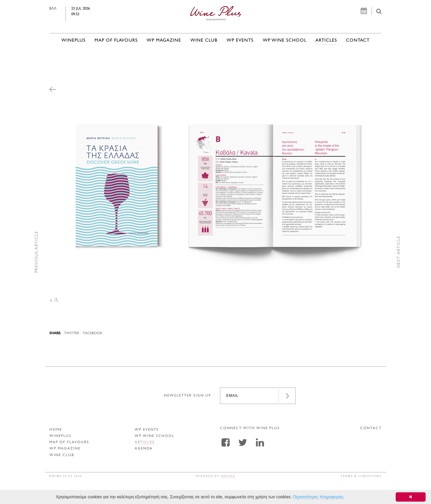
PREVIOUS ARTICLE (37, 252)
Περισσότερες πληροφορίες (318, 497)
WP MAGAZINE (164, 41)
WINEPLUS (73, 41)
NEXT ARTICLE (399, 252)
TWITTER (72, 333)
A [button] (51, 301)
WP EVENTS (240, 41)
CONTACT (358, 41)
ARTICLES (326, 41)
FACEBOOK (93, 333)
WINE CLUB (204, 41)
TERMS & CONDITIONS (361, 476)
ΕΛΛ (66, 9)
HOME (56, 430)
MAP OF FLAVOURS (116, 41)
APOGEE (228, 476)
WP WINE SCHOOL (285, 41)
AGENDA (144, 449)
